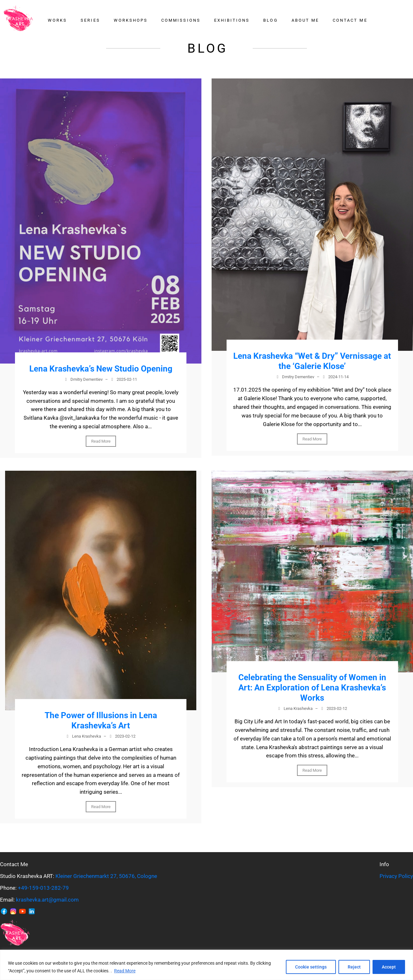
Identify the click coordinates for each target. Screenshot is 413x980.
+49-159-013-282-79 (43, 888)
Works (57, 20)
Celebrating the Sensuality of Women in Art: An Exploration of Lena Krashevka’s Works (312, 688)
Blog (270, 20)
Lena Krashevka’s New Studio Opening (101, 369)
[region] (207, 965)
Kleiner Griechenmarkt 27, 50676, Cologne (106, 876)
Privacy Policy (396, 876)
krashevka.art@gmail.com (47, 900)
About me (305, 20)
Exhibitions (232, 20)
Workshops (131, 20)
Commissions (181, 20)
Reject (354, 967)
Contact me (350, 20)
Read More (125, 971)
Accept (389, 967)
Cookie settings (311, 967)
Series (90, 20)
